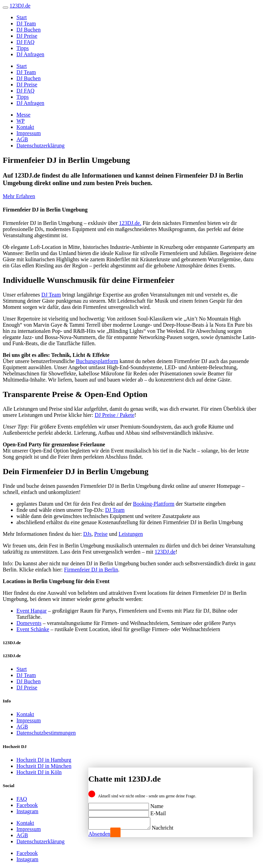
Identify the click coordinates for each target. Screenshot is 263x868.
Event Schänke (33, 629)
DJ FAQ (26, 42)
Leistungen (131, 534)
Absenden (99, 834)
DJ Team (26, 23)
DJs (87, 534)
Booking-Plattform (154, 504)
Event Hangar (32, 611)
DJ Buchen (29, 30)
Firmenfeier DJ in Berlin (91, 570)
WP (21, 121)
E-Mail (158, 811)
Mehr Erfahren (19, 196)
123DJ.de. (130, 223)
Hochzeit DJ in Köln (39, 772)
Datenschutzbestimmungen (46, 733)
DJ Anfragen (30, 54)
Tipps (23, 48)
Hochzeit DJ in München (44, 766)
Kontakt (25, 127)
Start (22, 17)
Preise (101, 534)
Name (157, 804)
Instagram (27, 811)
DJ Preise (27, 36)
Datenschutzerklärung (40, 146)
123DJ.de (165, 552)
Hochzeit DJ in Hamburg (44, 760)
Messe (23, 115)
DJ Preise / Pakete (114, 415)
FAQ (22, 799)
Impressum (29, 133)
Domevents (29, 623)
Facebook (27, 805)
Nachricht (169, 828)
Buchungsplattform (97, 361)
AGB (22, 139)
